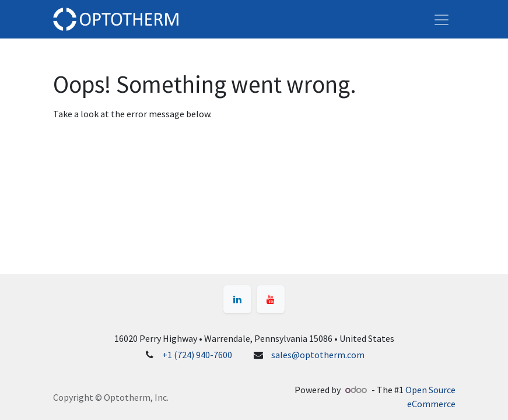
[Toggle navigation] (442, 19)
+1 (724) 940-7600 (197, 355)
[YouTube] (271, 299)
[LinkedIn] (237, 299)
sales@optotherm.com (318, 355)
